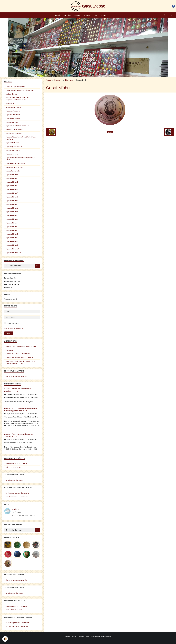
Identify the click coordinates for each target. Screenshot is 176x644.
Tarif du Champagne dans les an (17, 497)
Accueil (57, 15)
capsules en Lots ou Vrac (14, 167)
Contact (103, 15)
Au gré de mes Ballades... (14, 480)
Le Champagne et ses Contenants (17, 493)
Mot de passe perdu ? (20, 328)
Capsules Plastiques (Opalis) (15, 163)
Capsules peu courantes (14, 147)
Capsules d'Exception (13, 111)
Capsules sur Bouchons (14, 133)
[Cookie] (5, 639)
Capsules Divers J (12, 208)
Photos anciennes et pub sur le (16, 376)
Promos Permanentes (13, 171)
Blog (95, 15)
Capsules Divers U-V (12, 249)
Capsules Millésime (12, 143)
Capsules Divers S (12, 241)
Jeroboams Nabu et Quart (14, 130)
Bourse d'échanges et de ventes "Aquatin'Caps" (19, 435)
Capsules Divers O (12, 227)
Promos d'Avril (10, 104)
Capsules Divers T (12, 245)
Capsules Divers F (12, 193)
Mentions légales (71, 637)
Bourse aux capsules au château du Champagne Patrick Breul (20, 410)
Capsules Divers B (12, 178)
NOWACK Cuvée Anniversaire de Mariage (20, 90)
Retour (110, 132)
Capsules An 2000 (12, 122)
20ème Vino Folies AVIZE (14, 467)
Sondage (87, 15)
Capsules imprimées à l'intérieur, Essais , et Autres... (20, 159)
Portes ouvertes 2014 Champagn (17, 464)
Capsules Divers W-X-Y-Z (14, 253)
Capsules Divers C (12, 182)
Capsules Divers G (12, 197)
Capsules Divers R (12, 238)
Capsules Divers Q (12, 234)
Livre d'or (67, 15)
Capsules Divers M (12, 219)
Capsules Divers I (11, 204)
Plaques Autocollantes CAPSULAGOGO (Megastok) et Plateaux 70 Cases (19, 99)
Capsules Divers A (12, 175)
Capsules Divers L (12, 215)
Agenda (77, 15)
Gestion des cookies (84, 637)
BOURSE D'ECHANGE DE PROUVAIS (18, 354)
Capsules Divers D (12, 186)
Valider (9, 333)
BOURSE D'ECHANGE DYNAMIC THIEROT (19, 358)
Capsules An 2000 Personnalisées (17, 126)
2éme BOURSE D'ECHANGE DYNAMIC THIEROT (21, 346)
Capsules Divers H (12, 201)
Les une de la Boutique (13, 107)
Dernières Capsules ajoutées (15, 87)
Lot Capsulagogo (11, 94)
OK (37, 266)
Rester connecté (11, 323)
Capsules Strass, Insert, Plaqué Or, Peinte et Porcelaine (21, 138)
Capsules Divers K (12, 212)
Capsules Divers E (12, 189)
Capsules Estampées (13, 119)
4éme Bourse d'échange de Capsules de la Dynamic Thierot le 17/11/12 (20, 362)
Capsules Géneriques (13, 150)
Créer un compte (9, 328)
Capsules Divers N (12, 223)
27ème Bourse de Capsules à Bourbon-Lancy (17, 390)
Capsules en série (12, 154)
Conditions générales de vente (101, 637)
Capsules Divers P (12, 230)
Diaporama (58, 80)
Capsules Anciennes (13, 115)
